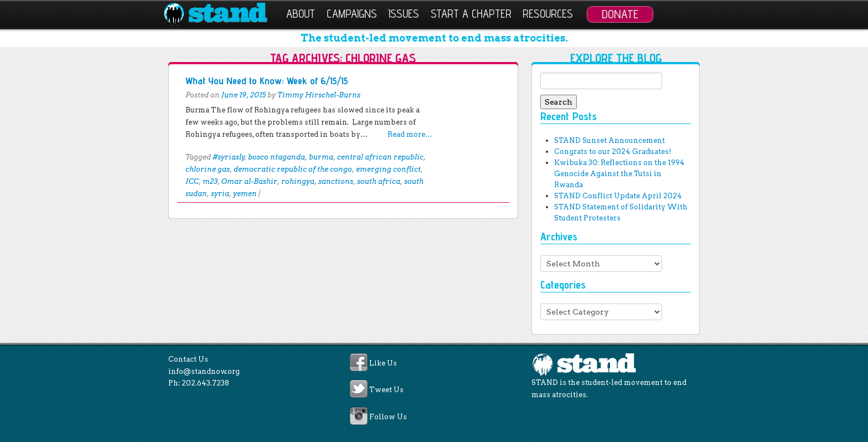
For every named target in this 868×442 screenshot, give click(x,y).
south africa (379, 181)
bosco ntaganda (277, 157)
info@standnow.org (204, 371)
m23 (210, 181)
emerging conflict (388, 169)
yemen (245, 194)
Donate (620, 14)
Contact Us (188, 359)
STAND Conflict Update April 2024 (618, 196)
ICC (192, 181)
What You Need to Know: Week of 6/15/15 (267, 81)
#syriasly (229, 157)
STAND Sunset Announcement (609, 140)
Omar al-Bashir (249, 181)
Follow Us (388, 417)
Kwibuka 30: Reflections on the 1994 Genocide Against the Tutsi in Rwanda (619, 174)
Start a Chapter (471, 14)
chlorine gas (208, 169)
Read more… (410, 134)
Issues (404, 14)
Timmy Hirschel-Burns (319, 95)
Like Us (383, 363)
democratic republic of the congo (293, 169)
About (301, 14)
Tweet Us (386, 390)
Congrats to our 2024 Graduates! (613, 151)
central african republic (380, 157)
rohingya (298, 181)
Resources (548, 14)
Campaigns (352, 14)
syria (220, 194)
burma (321, 157)
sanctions (336, 181)
